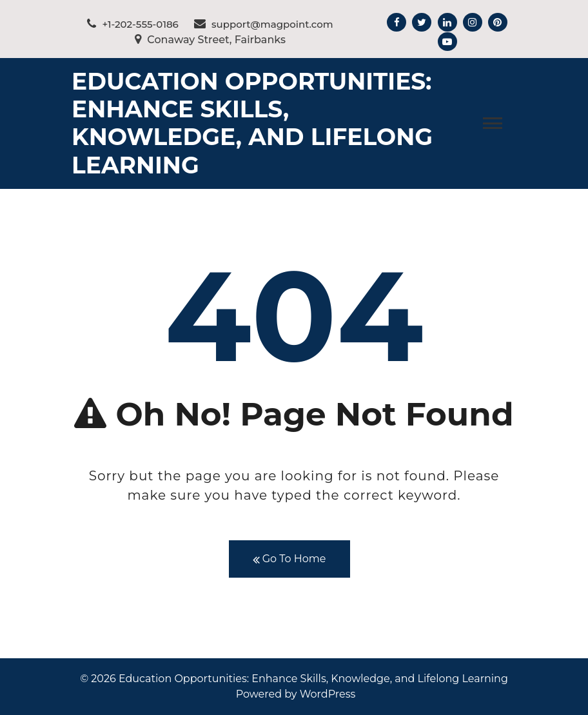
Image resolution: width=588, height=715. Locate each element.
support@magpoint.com (264, 24)
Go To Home (289, 559)
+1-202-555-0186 (132, 24)
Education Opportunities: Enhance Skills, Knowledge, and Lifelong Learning (252, 123)
